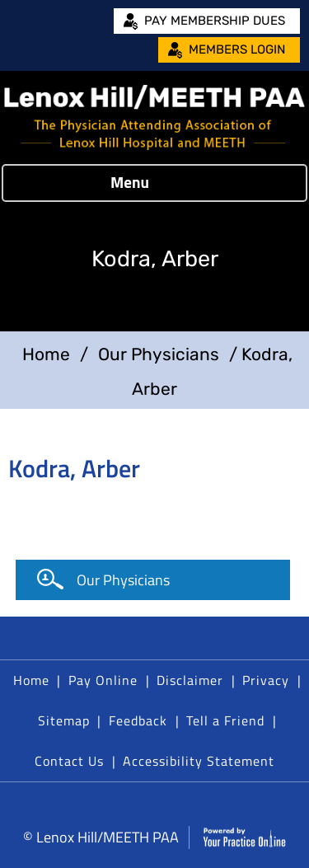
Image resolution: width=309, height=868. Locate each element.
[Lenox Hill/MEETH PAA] (154, 117)
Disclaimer (190, 680)
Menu (150, 183)
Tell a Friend (225, 720)
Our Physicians (159, 354)
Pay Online (103, 680)
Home (46, 354)
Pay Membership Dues (215, 21)
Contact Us (69, 761)
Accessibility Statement (199, 761)
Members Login (237, 49)
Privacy (266, 680)
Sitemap (64, 720)
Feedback (138, 720)
